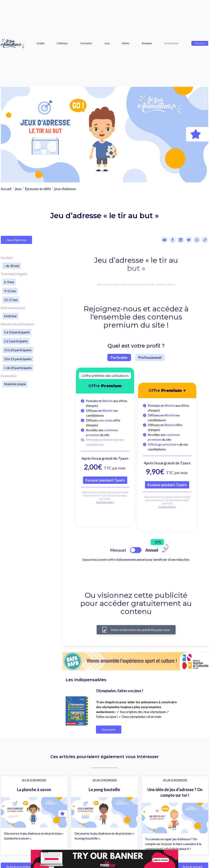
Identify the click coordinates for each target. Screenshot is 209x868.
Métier (126, 43)
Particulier (119, 357)
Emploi (41, 43)
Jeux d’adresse (65, 189)
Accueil (6, 189)
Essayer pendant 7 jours (105, 480)
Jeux (107, 43)
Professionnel (150, 357)
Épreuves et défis (38, 189)
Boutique (147, 43)
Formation (86, 43)
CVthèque (62, 43)
